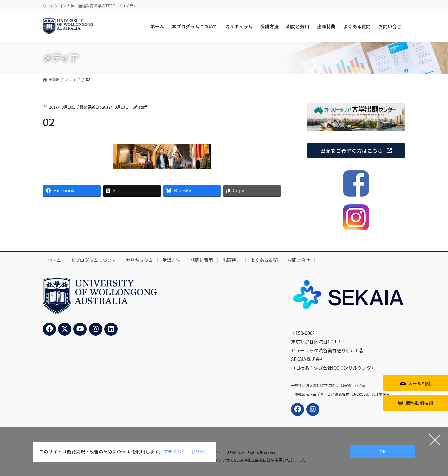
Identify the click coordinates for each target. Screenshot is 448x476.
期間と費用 (201, 260)
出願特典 (232, 260)
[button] (356, 151)
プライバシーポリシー (186, 452)
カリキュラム (139, 260)
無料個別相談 (419, 403)
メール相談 (419, 383)
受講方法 (171, 260)
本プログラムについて (94, 260)
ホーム (55, 260)
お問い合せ (298, 260)
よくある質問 (264, 260)
